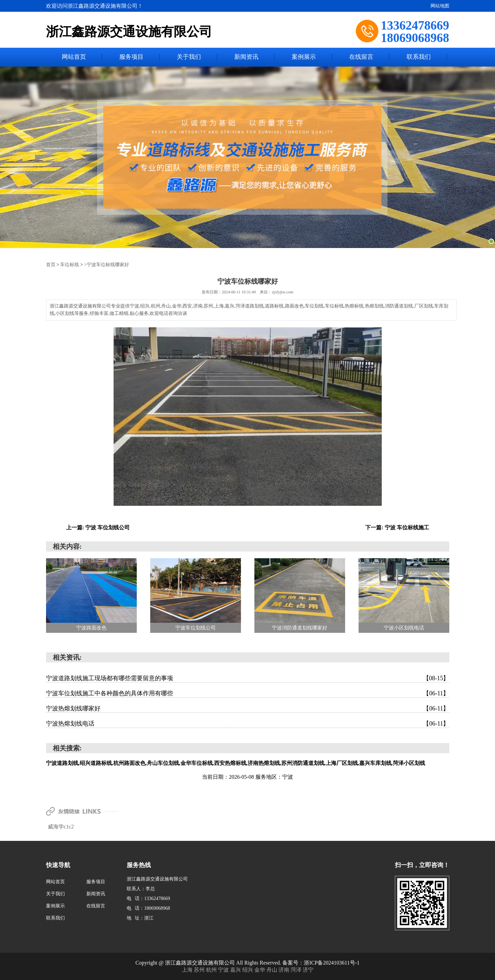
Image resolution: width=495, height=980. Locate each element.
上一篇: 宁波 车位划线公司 (98, 527)
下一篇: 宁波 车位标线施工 (397, 527)
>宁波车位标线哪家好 (107, 264)
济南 (285, 969)
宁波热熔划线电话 (248, 723)
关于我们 (189, 57)
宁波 (224, 969)
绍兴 (248, 969)
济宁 (308, 969)
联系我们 (419, 57)
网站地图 (440, 6)
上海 (188, 969)
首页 (51, 264)
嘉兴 (236, 969)
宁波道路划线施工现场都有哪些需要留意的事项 (248, 678)
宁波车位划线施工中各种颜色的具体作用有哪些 (248, 693)
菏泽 (297, 969)
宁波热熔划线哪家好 (248, 708)
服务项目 (131, 57)
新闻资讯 (246, 57)
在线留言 (361, 57)
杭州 (212, 969)
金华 (260, 969)
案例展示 (304, 57)
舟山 (273, 969)
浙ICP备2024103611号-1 (332, 962)
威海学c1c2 (61, 826)
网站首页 (74, 57)
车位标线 (70, 264)
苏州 (200, 969)
